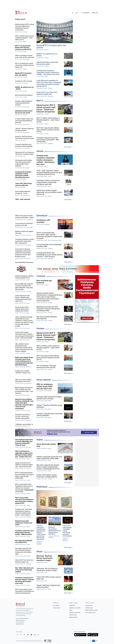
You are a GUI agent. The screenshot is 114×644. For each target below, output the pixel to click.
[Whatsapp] (17, 635)
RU (97, 641)
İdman (39, 551)
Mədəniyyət (42, 487)
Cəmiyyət (41, 276)
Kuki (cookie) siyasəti (90, 613)
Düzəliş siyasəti (73, 615)
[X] (24, 635)
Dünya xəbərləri (44, 380)
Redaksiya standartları (75, 613)
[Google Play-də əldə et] (93, 635)
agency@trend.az (20, 624)
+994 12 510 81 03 (20, 622)
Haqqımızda (72, 605)
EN (91, 641)
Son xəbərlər (56, 605)
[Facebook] (21, 635)
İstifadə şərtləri (89, 605)
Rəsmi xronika (57, 608)
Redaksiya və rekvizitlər (75, 608)
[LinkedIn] (35, 635)
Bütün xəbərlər (68, 147)
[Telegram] (31, 635)
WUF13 (40, 101)
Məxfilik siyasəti (89, 608)
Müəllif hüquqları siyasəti (91, 610)
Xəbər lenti (20, 19)
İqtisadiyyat (42, 216)
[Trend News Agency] (20, 604)
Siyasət (40, 151)
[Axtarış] (73, 13)
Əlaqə (71, 610)
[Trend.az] (21, 13)
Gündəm (40, 328)
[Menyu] (95, 13)
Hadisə (40, 440)
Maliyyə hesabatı (73, 617)
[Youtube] (28, 635)
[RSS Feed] (38, 635)
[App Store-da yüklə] (80, 635)
